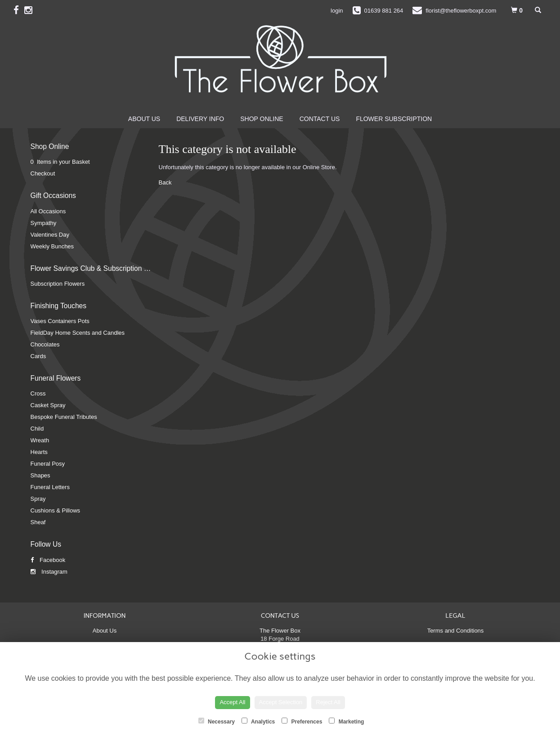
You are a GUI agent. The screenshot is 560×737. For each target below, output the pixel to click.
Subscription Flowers (58, 284)
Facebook (48, 560)
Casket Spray (48, 405)
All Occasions (48, 211)
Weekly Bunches (52, 246)
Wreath (40, 440)
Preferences (302, 721)
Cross (38, 393)
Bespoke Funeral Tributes (64, 417)
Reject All (328, 702)
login (337, 11)
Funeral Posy (48, 464)
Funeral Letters (50, 487)
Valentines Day (50, 235)
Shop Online (262, 119)
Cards (38, 356)
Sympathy (44, 223)
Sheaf (38, 522)
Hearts (39, 452)
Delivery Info (200, 119)
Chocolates (45, 344)
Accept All (232, 702)
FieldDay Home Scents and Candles (78, 333)
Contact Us (320, 119)
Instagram (49, 572)
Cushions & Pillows (56, 510)
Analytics (258, 721)
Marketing (346, 721)
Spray (38, 499)
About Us (144, 119)
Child (37, 429)
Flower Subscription (394, 119)
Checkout (43, 173)
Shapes (40, 475)
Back (165, 182)
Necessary (217, 721)
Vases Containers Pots (60, 321)
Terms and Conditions (456, 631)
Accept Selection (281, 702)
